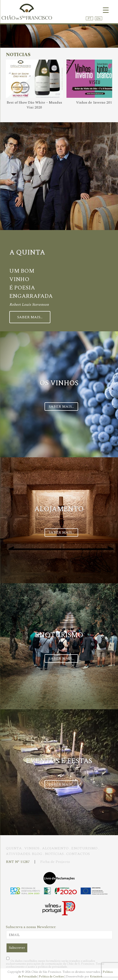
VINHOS (32, 848)
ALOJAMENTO (55, 848)
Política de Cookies (52, 977)
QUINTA (14, 848)
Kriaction (96, 977)
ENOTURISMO (84, 848)
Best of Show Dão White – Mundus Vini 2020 (34, 105)
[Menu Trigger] (106, 10)
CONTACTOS (78, 854)
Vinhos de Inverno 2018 (95, 103)
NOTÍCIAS (54, 854)
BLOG (37, 854)
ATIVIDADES (18, 854)
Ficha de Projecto (55, 862)
